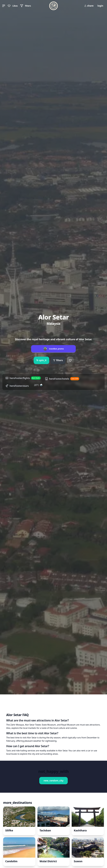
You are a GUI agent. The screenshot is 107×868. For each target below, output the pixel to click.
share (89, 6)
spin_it (41, 360)
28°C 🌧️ (38, 385)
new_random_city (53, 780)
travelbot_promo (56, 349)
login (100, 6)
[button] (4, 6)
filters (58, 360)
